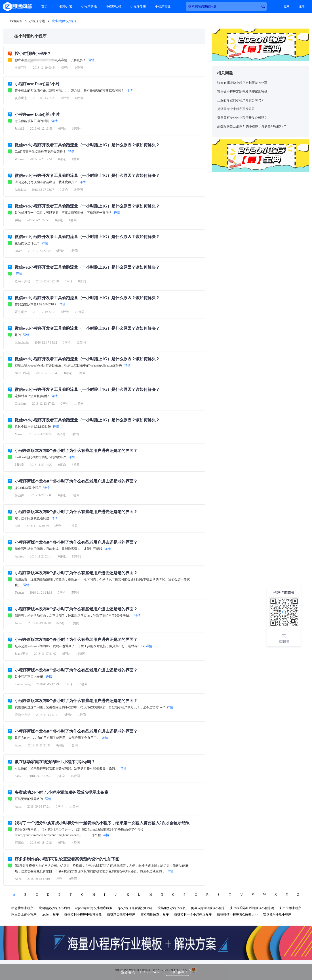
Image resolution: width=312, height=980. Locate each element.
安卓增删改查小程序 (155, 915)
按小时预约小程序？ (33, 54)
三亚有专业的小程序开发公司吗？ (241, 100)
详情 (91, 60)
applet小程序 (50, 915)
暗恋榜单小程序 (22, 908)
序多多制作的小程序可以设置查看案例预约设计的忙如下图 (67, 859)
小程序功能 (89, 6)
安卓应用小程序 (290, 908)
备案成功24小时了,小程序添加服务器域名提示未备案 (62, 792)
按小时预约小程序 (64, 21)
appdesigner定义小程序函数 (94, 908)
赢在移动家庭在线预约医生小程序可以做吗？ (55, 762)
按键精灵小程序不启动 (54, 908)
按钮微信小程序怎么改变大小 (237, 915)
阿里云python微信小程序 (208, 908)
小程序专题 (138, 6)
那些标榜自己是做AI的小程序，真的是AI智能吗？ (252, 126)
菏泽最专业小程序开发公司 (236, 109)
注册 (302, 6)
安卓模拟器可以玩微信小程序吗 (252, 908)
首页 (44, 6)
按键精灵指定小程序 (121, 915)
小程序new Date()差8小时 (37, 84)
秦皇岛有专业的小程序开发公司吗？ (242, 118)
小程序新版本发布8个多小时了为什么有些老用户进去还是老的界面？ (76, 451)
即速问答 (16, 21)
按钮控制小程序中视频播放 (83, 915)
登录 (287, 6)
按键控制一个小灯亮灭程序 (193, 915)
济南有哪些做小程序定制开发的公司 (242, 83)
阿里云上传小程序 (24, 915)
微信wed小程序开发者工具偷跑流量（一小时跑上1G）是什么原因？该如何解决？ (87, 145)
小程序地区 (163, 6)
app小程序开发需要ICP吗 (135, 908)
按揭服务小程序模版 (172, 908)
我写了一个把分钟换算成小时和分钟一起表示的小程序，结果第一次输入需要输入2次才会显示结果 (102, 823)
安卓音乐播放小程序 (277, 915)
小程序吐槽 (114, 6)
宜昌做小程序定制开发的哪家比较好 (242, 92)
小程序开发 (64, 6)
